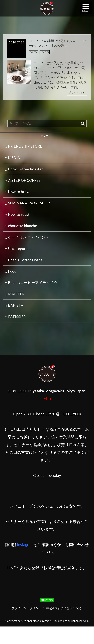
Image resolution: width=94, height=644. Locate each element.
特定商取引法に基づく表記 (64, 609)
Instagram (25, 546)
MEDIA (14, 159)
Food (12, 272)
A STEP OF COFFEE (24, 182)
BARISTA (34, 54)
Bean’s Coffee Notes (25, 261)
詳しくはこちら (75, 93)
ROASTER (47, 54)
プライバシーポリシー (26, 609)
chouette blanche (23, 227)
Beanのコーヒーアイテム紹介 (33, 284)
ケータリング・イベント (29, 238)
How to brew (19, 193)
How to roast (19, 216)
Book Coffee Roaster (26, 170)
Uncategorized (20, 250)
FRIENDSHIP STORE (25, 147)
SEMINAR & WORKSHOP (29, 204)
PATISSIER (17, 318)
